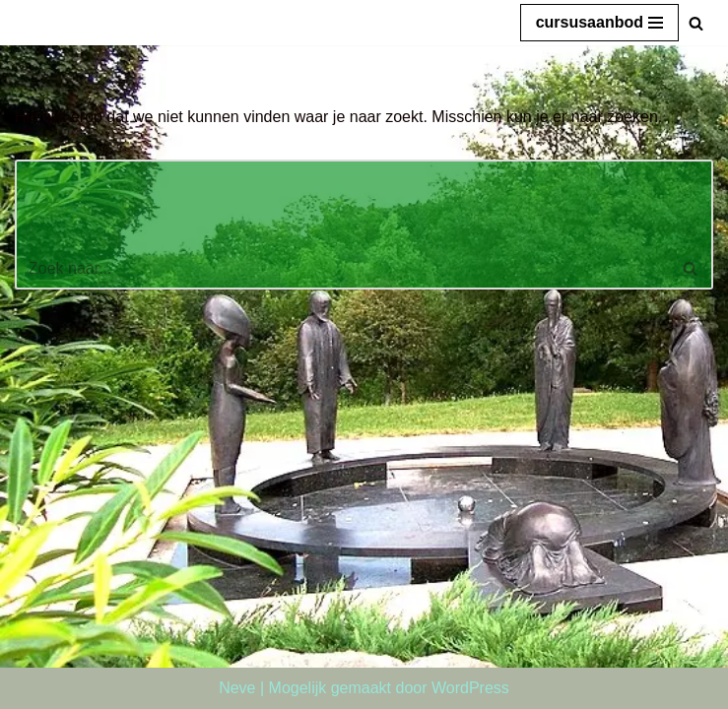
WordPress (470, 688)
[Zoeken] (696, 23)
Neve (237, 688)
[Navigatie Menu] (599, 23)
